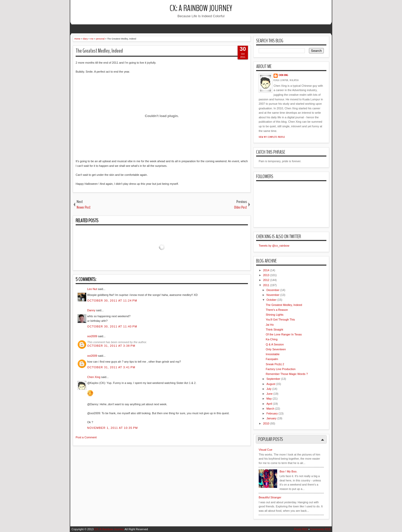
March (270, 409)
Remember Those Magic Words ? (287, 374)
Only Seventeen (276, 349)
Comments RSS (320, 529)
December (273, 290)
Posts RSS (301, 529)
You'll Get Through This (280, 320)
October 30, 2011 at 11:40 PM (112, 326)
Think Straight (274, 330)
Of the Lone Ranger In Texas (284, 334)
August (271, 384)
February (272, 413)
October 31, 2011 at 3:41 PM (111, 367)
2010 (266, 423)
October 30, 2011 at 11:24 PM (112, 301)
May (269, 399)
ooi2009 (92, 336)
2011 (266, 285)
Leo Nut (92, 289)
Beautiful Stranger (270, 497)
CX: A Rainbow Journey (201, 8)
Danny (91, 310)
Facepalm (272, 359)
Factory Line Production (280, 369)
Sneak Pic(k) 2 (275, 364)
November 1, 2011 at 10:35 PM (113, 428)
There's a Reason (277, 310)
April (269, 404)
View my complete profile (272, 137)
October (271, 300)
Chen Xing (94, 377)
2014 (266, 270)
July (269, 389)
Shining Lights (274, 315)
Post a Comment (86, 437)
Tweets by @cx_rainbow (274, 246)
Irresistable (273, 354)
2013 (266, 275)
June (269, 394)
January (271, 418)
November (273, 295)
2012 (266, 280)
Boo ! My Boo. (288, 471)
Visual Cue (265, 450)
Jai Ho (270, 325)
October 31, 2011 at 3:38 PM (111, 346)
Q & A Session (275, 344)
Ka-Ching (272, 339)
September (273, 379)
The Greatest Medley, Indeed (99, 51)
